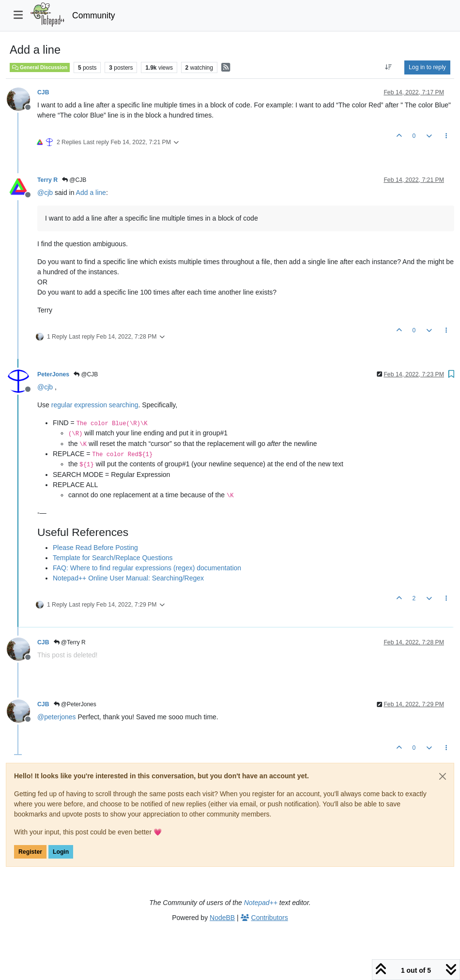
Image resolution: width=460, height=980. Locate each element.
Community (94, 15)
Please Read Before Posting (95, 548)
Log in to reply (427, 67)
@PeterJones (75, 704)
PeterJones (53, 374)
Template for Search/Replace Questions (113, 558)
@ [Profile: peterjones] (57, 717)
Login (61, 852)
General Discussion (40, 67)
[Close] (443, 776)
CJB (43, 92)
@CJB (74, 180)
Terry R (47, 180)
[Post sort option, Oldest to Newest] (389, 67)
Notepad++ (261, 903)
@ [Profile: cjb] (45, 193)
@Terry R (70, 642)
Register (30, 852)
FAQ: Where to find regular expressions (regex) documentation (147, 568)
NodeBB (222, 918)
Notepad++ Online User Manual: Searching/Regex (128, 578)
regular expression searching (95, 405)
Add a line (91, 193)
